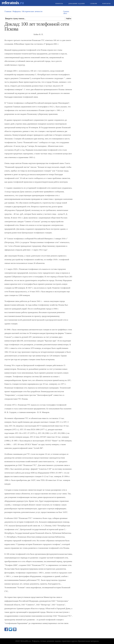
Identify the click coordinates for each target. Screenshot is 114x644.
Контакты (106, 4)
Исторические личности (32, 11)
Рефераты (59, 4)
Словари (93, 4)
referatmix (13, 3)
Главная (8, 11)
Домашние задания (76, 4)
